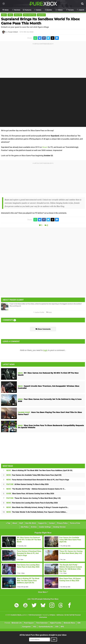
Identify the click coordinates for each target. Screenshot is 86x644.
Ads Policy (25, 527)
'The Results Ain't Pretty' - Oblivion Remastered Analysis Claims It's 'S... (36, 489)
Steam (45, 147)
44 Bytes (52, 615)
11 (14, 417)
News (4, 15)
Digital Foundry (56, 623)
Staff (21, 523)
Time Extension (42, 623)
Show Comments (43, 329)
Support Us (42, 523)
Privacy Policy (62, 523)
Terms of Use (75, 523)
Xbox (10, 15)
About (15, 523)
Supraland (41, 15)
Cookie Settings (45, 527)
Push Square (29, 623)
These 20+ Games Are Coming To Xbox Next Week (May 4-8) (33, 498)
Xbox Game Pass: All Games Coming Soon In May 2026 (30, 494)
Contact (52, 523)
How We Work (31, 523)
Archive (34, 527)
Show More (43, 592)
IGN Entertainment (35, 615)
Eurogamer (27, 627)
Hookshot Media (16, 615)
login (45, 350)
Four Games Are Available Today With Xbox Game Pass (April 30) (34, 475)
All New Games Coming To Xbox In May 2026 (27, 484)
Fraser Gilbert (13, 32)
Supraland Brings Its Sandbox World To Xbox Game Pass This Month (40, 21)
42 (14, 431)
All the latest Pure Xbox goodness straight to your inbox (43, 635)
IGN (79, 623)
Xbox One (18, 15)
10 (14, 391)
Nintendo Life (17, 623)
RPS (62, 627)
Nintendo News (69, 623)
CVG (57, 627)
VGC (35, 627)
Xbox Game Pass (30, 15)
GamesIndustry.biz (46, 627)
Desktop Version (59, 527)
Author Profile (39, 312)
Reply (49, 312)
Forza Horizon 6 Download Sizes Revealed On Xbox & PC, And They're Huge (38, 480)
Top (8, 523)
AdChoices (60, 615)
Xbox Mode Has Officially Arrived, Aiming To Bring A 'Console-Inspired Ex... (38, 507)
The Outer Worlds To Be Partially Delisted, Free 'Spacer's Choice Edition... (37, 512)
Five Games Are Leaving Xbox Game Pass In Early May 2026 (32, 503)
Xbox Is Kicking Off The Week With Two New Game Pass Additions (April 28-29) (39, 470)
